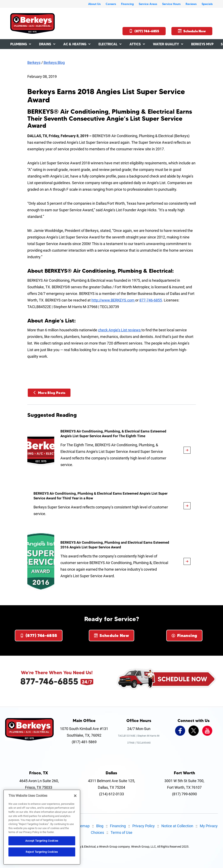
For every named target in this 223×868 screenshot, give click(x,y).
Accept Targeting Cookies (42, 841)
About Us (94, 4)
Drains (45, 44)
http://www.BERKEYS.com (113, 300)
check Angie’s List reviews (120, 330)
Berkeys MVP (202, 44)
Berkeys (34, 63)
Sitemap (83, 826)
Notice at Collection (177, 826)
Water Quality (166, 44)
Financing (127, 4)
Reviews (191, 4)
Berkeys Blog (54, 63)
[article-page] (187, 450)
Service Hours (171, 4)
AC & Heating (75, 44)
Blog (100, 826)
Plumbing (19, 44)
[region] (42, 827)
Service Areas (148, 4)
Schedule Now (192, 31)
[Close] (75, 796)
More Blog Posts (49, 393)
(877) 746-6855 (144, 31)
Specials (207, 4)
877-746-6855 (151, 300)
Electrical (108, 44)
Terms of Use (121, 832)
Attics (135, 44)
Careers (111, 4)
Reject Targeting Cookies (42, 852)
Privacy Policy (144, 826)
